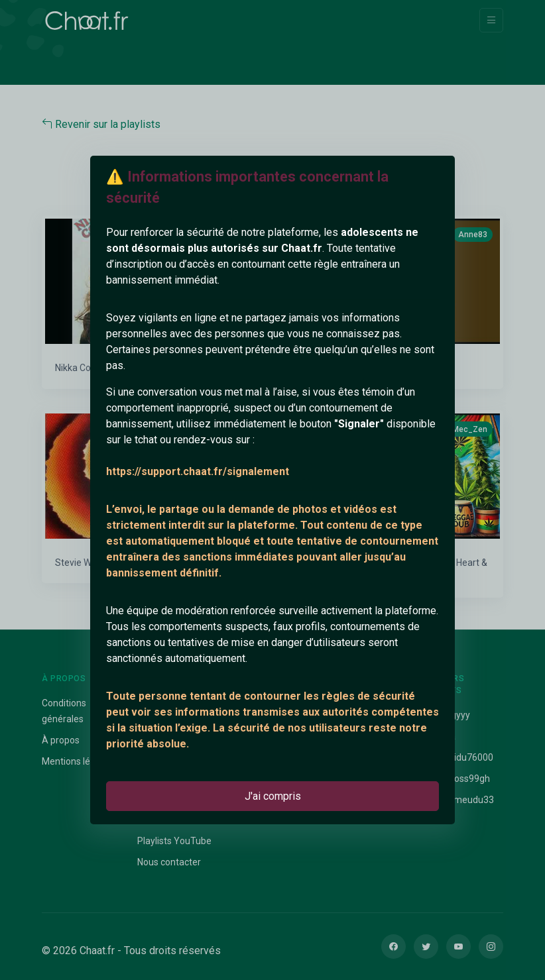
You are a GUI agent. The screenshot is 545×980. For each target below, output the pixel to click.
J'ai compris (273, 796)
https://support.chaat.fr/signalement (198, 471)
